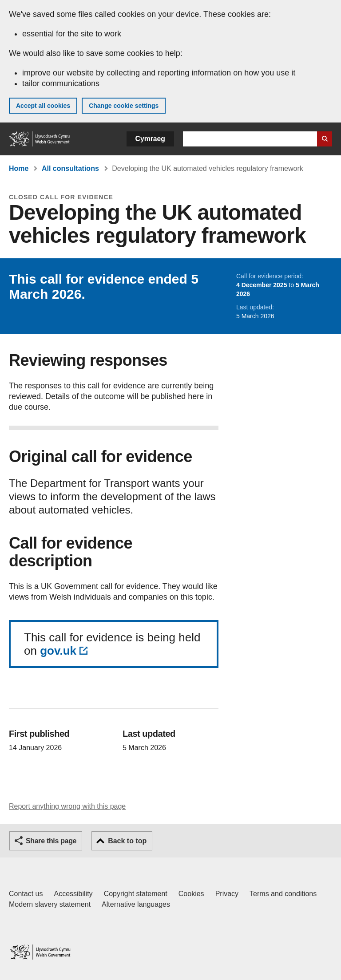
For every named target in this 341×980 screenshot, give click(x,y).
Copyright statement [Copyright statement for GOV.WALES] (136, 894)
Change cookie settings (124, 106)
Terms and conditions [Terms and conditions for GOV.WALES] (283, 894)
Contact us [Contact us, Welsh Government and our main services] (26, 894)
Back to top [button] (127, 841)
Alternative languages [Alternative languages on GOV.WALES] (136, 904)
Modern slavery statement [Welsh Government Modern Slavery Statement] (50, 904)
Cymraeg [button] (150, 139)
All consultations (70, 168)
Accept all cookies (43, 106)
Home (19, 168)
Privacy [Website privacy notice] (227, 894)
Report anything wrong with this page (67, 806)
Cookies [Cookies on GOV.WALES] (191, 894)
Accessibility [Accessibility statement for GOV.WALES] (73, 894)
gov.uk (58, 651)
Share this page (51, 841)
